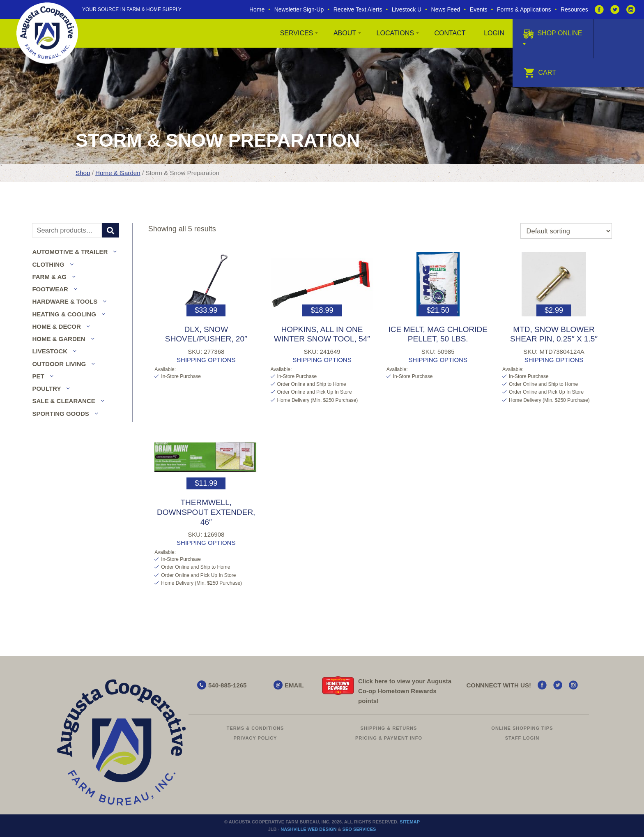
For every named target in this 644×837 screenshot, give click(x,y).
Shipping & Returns (389, 728)
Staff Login (522, 738)
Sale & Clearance (63, 401)
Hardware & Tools (65, 301)
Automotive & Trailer (70, 252)
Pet (38, 376)
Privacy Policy (255, 738)
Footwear (50, 289)
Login (494, 33)
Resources (574, 9)
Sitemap (410, 822)
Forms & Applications (524, 9)
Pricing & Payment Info (389, 738)
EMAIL (294, 685)
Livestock (50, 351)
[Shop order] (566, 231)
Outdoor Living (59, 364)
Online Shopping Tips (522, 728)
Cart (540, 73)
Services (297, 33)
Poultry (46, 389)
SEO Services (359, 829)
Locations (395, 33)
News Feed (446, 9)
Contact (450, 33)
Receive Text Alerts (358, 9)
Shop (83, 173)
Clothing (48, 264)
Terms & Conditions (255, 728)
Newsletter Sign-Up (299, 9)
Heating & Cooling (64, 314)
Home (257, 9)
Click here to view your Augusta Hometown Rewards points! (405, 691)
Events (479, 9)
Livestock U (407, 9)
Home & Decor (56, 326)
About (345, 33)
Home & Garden (118, 173)
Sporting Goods (60, 414)
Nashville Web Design (308, 829)
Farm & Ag (49, 277)
